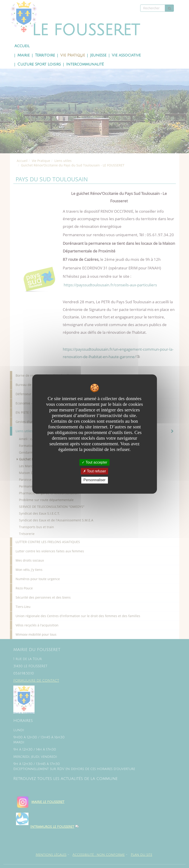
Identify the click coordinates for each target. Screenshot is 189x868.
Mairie (23, 55)
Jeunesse (98, 55)
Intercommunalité (85, 64)
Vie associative (126, 55)
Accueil (22, 46)
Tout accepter (94, 462)
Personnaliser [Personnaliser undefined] (95, 480)
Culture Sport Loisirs (39, 64)
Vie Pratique (73, 55)
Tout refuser (95, 471)
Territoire (45, 55)
